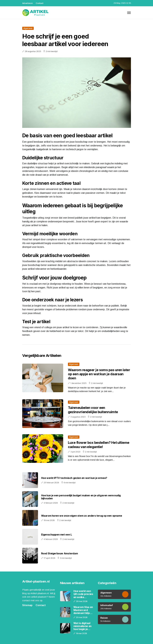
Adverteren (27, 3)
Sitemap (27, 605)
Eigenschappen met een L (57, 535)
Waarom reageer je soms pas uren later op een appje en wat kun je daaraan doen (99, 374)
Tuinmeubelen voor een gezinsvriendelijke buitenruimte (93, 410)
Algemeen (28, 28)
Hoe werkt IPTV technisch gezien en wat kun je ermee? (74, 478)
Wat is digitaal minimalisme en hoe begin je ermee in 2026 (82, 626)
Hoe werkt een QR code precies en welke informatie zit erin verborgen (83, 594)
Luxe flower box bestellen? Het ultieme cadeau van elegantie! (99, 445)
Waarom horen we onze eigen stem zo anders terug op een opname (82, 516)
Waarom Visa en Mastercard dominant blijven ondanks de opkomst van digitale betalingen (83, 610)
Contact (40, 3)
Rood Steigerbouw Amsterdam (60, 553)
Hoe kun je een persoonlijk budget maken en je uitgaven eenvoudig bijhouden (81, 497)
